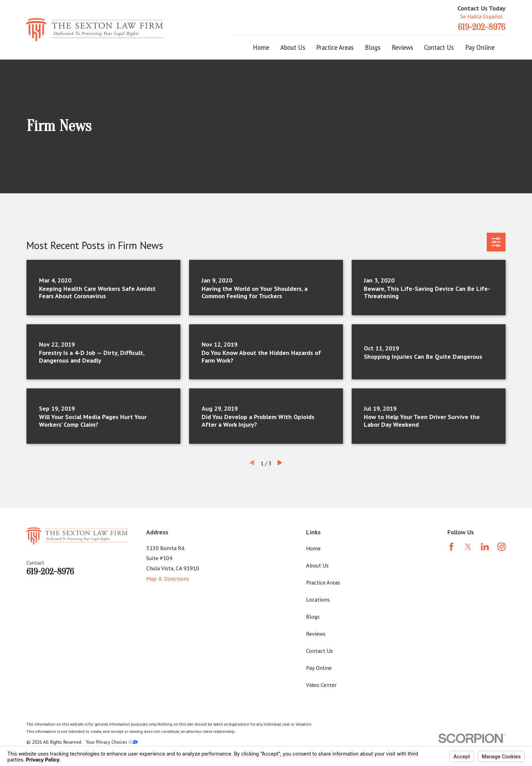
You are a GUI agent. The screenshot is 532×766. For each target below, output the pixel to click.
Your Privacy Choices (112, 742)
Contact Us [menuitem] (439, 47)
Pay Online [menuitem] (480, 47)
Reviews (316, 633)
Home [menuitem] (261, 47)
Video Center (321, 685)
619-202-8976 (482, 27)
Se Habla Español (481, 16)
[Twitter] (468, 547)
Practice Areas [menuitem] (335, 47)
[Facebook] (451, 547)
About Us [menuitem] (293, 47)
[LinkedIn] (485, 547)
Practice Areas (323, 582)
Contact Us (319, 651)
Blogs (313, 616)
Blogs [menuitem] (373, 47)
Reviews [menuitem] (402, 47)
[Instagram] (502, 547)
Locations (318, 599)
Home (313, 548)
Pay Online (319, 668)
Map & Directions (168, 578)
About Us (317, 565)
